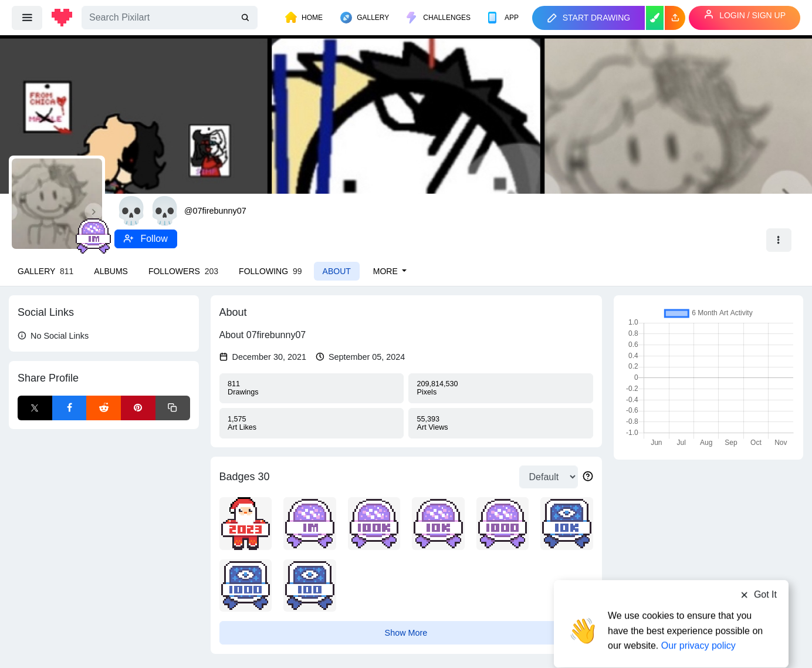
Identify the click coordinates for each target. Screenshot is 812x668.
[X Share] (35, 408)
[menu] (27, 18)
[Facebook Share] (70, 408)
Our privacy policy (698, 623)
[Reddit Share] (104, 408)
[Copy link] (173, 408)
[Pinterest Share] (138, 408)
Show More (406, 633)
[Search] (170, 18)
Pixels (501, 388)
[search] (246, 18)
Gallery (45, 271)
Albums (111, 271)
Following (270, 271)
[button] (675, 18)
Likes (311, 423)
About (337, 271)
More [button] (387, 271)
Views (501, 423)
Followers (183, 271)
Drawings (311, 388)
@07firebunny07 (215, 211)
